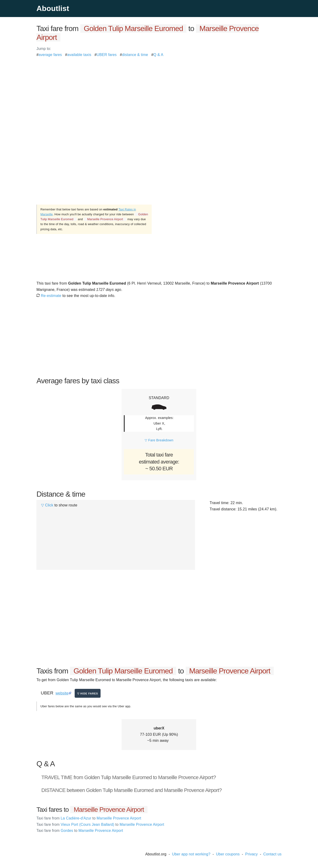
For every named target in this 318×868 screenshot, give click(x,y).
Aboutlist (53, 8)
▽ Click (47, 505)
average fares (50, 55)
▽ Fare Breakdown (159, 440)
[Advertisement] (159, 91)
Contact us (273, 854)
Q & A (159, 55)
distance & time (135, 55)
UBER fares (107, 55)
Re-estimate (49, 296)
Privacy (252, 854)
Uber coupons (228, 854)
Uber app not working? (191, 854)
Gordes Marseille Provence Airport (80, 831)
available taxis (79, 55)
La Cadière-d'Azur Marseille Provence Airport (89, 818)
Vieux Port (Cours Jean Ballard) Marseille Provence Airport (100, 824)
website (62, 693)
